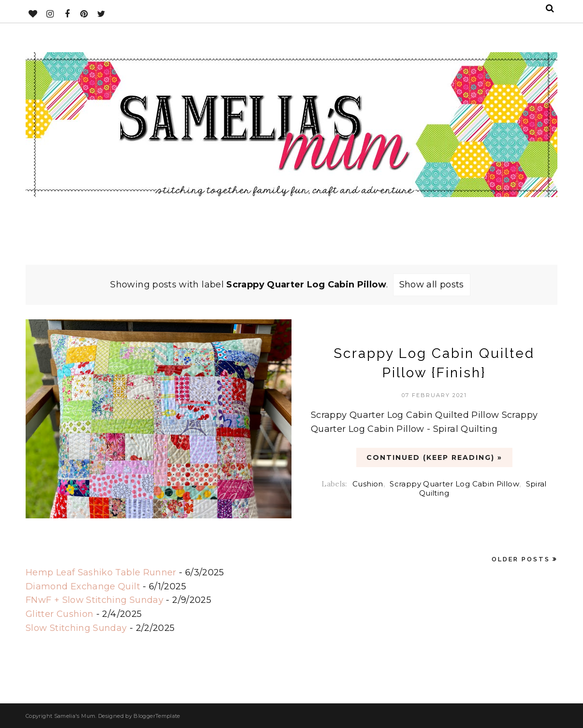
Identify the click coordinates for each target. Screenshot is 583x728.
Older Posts (521, 559)
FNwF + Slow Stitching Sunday (95, 600)
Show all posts (432, 285)
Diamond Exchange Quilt (83, 586)
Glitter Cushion (59, 614)
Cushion (368, 484)
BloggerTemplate (157, 716)
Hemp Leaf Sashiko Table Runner (101, 572)
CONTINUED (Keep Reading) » (434, 457)
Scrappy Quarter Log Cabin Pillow (454, 484)
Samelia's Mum (75, 716)
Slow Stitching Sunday (76, 628)
